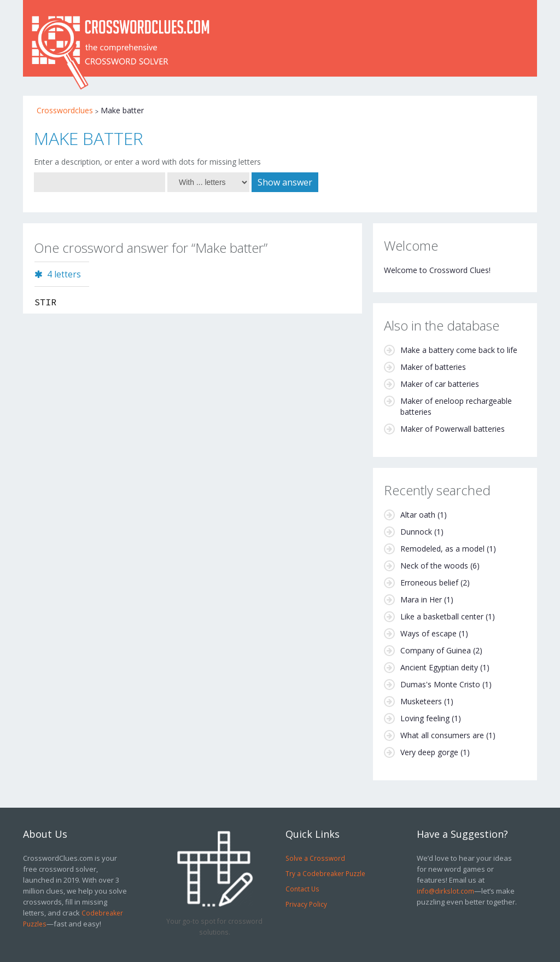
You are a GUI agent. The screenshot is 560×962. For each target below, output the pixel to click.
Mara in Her (421, 599)
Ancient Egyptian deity (439, 667)
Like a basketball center (442, 616)
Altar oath (418, 515)
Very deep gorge (429, 752)
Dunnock (416, 532)
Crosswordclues (65, 110)
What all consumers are (442, 735)
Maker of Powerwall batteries (453, 429)
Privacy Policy (306, 904)
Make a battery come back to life (459, 350)
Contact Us (302, 889)
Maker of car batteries (440, 384)
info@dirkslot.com (445, 891)
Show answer (285, 182)
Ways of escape (428, 633)
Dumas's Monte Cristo (440, 684)
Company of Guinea (436, 650)
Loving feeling (425, 718)
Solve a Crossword (315, 858)
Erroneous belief (429, 583)
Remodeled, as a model (442, 549)
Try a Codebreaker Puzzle (325, 873)
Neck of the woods (434, 566)
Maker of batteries (433, 367)
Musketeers (421, 701)
